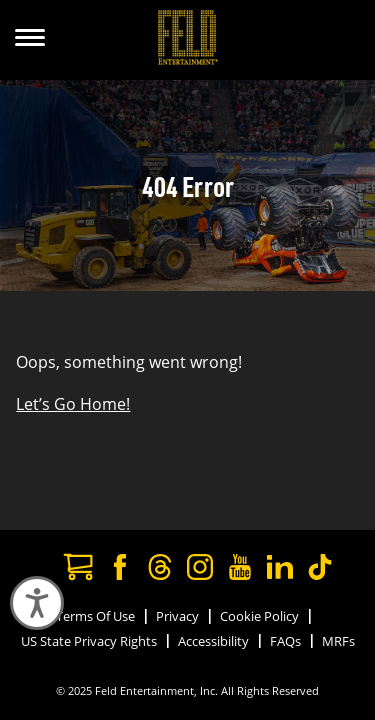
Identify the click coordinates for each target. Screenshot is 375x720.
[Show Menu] (30, 40)
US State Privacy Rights (89, 641)
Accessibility (213, 641)
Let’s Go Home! (73, 404)
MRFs (338, 641)
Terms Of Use (95, 616)
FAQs (285, 641)
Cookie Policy (259, 616)
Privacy (177, 616)
